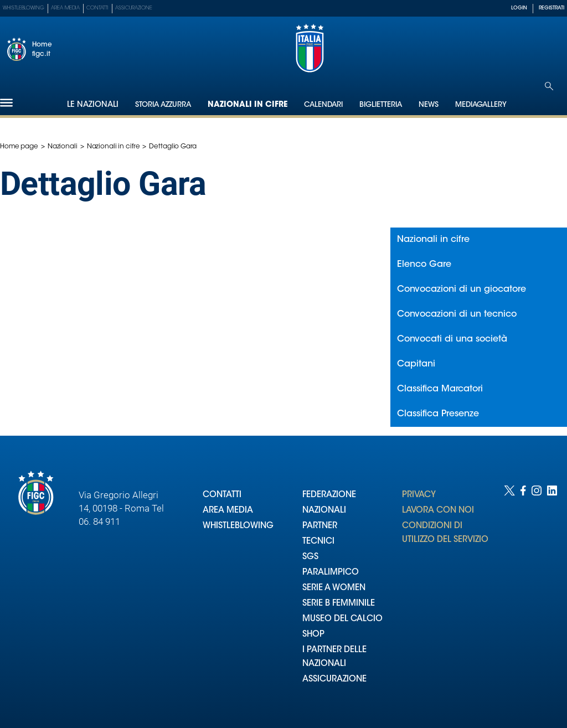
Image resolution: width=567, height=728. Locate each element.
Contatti (97, 8)
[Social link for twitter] (509, 596)
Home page (19, 147)
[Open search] (549, 86)
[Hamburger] (6, 103)
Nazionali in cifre (248, 105)
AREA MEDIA (228, 511)
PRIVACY (419, 495)
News (429, 105)
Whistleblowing (24, 8)
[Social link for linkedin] (552, 596)
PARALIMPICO (331, 573)
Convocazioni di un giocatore (462, 290)
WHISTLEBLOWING (238, 526)
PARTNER (320, 526)
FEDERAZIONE (329, 495)
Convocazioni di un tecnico (457, 314)
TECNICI (318, 542)
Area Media (65, 8)
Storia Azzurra (163, 105)
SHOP (313, 635)
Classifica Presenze (438, 414)
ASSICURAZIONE (334, 680)
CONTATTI (222, 495)
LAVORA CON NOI (438, 511)
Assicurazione (134, 8)
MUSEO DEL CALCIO (342, 619)
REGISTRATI (551, 8)
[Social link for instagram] (537, 596)
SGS (310, 557)
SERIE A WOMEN (334, 588)
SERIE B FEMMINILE (339, 604)
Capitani (416, 364)
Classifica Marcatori (440, 389)
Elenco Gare (424, 265)
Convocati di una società (452, 339)
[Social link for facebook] (523, 596)
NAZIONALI (324, 511)
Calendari (323, 105)
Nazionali (63, 147)
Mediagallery (481, 105)
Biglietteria (381, 105)
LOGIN (519, 8)
